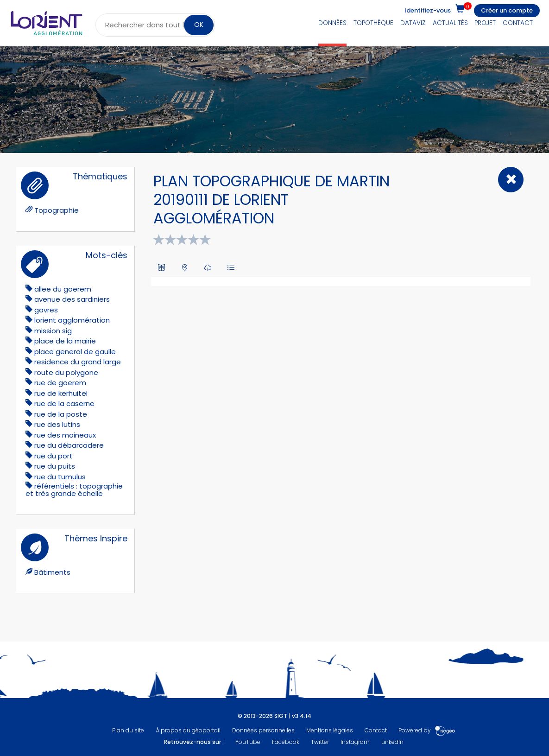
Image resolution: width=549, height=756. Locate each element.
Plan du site (128, 730)
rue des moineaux (65, 435)
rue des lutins (57, 424)
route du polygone (66, 372)
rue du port (54, 456)
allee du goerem (63, 289)
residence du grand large (78, 362)
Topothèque (373, 23)
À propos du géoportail (188, 730)
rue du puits (55, 466)
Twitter (320, 742)
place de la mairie (65, 341)
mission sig (53, 331)
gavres (46, 310)
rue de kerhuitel (61, 393)
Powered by (427, 730)
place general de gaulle (75, 352)
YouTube (248, 742)
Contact (518, 23)
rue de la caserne (64, 403)
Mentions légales (330, 730)
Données (332, 23)
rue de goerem (60, 383)
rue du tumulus (60, 477)
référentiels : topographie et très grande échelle (74, 490)
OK (199, 25)
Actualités (450, 23)
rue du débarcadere (69, 445)
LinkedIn (392, 742)
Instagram (355, 742)
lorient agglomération (72, 320)
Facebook (286, 742)
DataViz (413, 23)
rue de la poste (61, 414)
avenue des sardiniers (72, 299)
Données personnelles (263, 730)
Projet (485, 23)
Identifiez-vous (428, 10)
